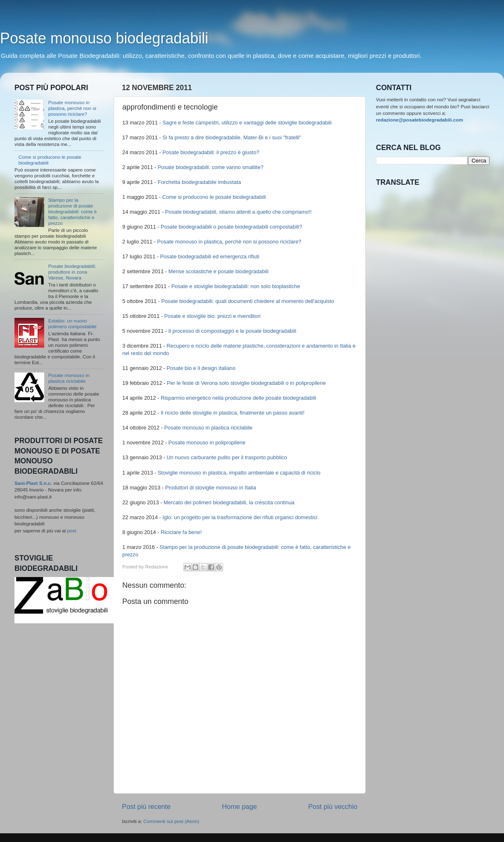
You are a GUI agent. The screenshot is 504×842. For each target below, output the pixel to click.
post (71, 531)
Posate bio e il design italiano (201, 368)
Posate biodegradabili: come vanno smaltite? (211, 167)
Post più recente (146, 806)
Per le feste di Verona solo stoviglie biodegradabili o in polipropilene (246, 383)
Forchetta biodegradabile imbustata (200, 182)
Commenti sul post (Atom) (171, 821)
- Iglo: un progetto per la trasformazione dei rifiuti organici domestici (238, 517)
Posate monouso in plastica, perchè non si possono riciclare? (229, 242)
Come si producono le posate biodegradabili (214, 197)
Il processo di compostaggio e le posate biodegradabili (233, 331)
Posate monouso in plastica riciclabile (209, 428)
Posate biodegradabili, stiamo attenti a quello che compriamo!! (239, 212)
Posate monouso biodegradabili (104, 38)
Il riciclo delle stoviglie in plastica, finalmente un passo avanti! (233, 413)
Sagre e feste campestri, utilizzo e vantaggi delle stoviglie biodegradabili (247, 123)
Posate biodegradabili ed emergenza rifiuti (210, 256)
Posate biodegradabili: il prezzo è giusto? (211, 152)
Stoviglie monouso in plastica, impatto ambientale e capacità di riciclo (239, 473)
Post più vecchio (333, 806)
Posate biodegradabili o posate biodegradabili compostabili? (231, 227)
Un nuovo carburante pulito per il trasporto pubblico (227, 457)
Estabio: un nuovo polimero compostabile (73, 323)
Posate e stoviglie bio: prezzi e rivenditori (213, 316)
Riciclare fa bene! (181, 532)
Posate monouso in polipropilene (207, 442)
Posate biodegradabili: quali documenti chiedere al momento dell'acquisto (248, 301)
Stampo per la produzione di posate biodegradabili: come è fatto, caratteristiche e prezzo (73, 211)
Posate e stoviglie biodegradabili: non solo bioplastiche (236, 286)
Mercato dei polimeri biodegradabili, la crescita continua (229, 502)
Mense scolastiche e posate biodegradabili (219, 271)
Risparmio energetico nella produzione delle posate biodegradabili (238, 398)
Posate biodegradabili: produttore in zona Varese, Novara (72, 272)
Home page (239, 806)
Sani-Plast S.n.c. (33, 483)
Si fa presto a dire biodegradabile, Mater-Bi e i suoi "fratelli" (232, 137)
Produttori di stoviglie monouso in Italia (211, 488)
